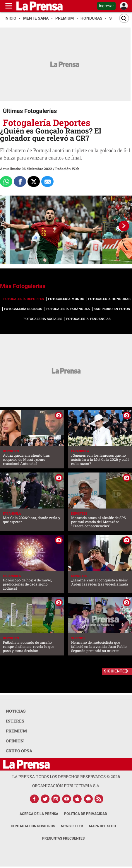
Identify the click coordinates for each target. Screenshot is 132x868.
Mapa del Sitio (102, 826)
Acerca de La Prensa (39, 814)
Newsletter (72, 826)
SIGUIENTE (114, 671)
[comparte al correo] (47, 182)
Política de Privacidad (86, 814)
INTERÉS (15, 721)
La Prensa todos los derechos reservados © (66, 777)
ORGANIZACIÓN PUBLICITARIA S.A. (66, 786)
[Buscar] (124, 18)
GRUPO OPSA (19, 751)
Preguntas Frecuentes (63, 838)
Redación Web (67, 169)
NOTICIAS (16, 711)
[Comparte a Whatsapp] (6, 182)
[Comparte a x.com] (34, 182)
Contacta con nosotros (33, 826)
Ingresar (106, 6)
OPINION (15, 741)
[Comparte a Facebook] (20, 182)
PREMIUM (16, 731)
